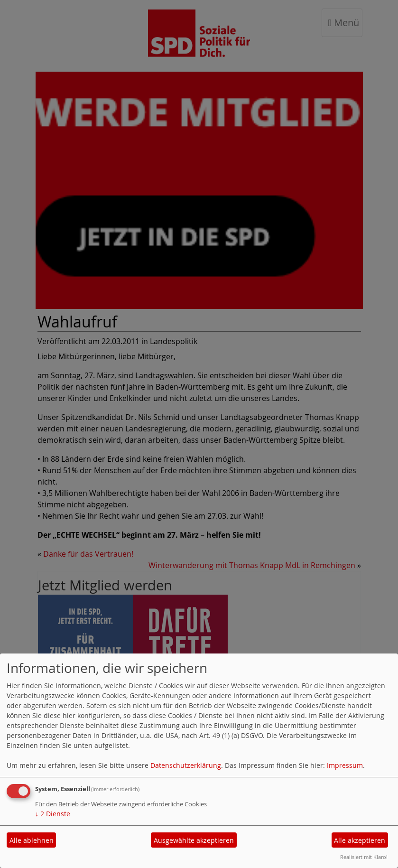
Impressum (345, 765)
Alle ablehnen (32, 840)
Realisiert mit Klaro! (364, 857)
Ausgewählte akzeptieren (194, 840)
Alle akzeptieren (360, 840)
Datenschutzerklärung (186, 765)
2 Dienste (53, 814)
